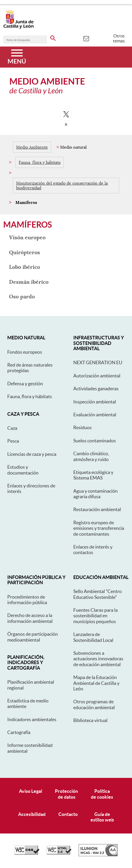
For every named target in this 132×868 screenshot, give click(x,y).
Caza (12, 428)
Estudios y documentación (23, 470)
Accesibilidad (32, 814)
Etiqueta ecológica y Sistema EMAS (93, 475)
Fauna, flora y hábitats (40, 162)
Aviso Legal (31, 791)
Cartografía (19, 732)
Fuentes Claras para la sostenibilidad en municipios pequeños (95, 616)
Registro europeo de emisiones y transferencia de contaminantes (99, 528)
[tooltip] (86, 38)
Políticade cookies (102, 794)
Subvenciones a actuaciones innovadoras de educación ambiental (98, 659)
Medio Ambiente (32, 147)
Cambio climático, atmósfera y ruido (91, 456)
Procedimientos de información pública (27, 600)
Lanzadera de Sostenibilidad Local (93, 637)
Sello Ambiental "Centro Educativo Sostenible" (98, 594)
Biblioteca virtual (90, 720)
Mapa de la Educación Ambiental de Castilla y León (96, 683)
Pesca (13, 441)
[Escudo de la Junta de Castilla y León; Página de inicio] (18, 27)
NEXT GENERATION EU (98, 362)
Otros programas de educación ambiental (94, 704)
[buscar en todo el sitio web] (53, 37)
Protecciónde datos (66, 794)
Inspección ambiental (95, 402)
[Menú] (17, 57)
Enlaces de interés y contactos (93, 550)
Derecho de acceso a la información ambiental (30, 618)
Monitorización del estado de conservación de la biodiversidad (62, 185)
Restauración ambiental (97, 509)
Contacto (68, 814)
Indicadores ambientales (32, 719)
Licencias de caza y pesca (32, 454)
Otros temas (119, 38)
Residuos (82, 427)
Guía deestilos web (102, 817)
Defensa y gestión (25, 384)
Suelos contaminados (95, 441)
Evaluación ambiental (95, 415)
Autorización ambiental (97, 376)
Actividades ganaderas (96, 389)
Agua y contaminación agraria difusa (95, 494)
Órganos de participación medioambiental (33, 637)
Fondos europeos (25, 352)
